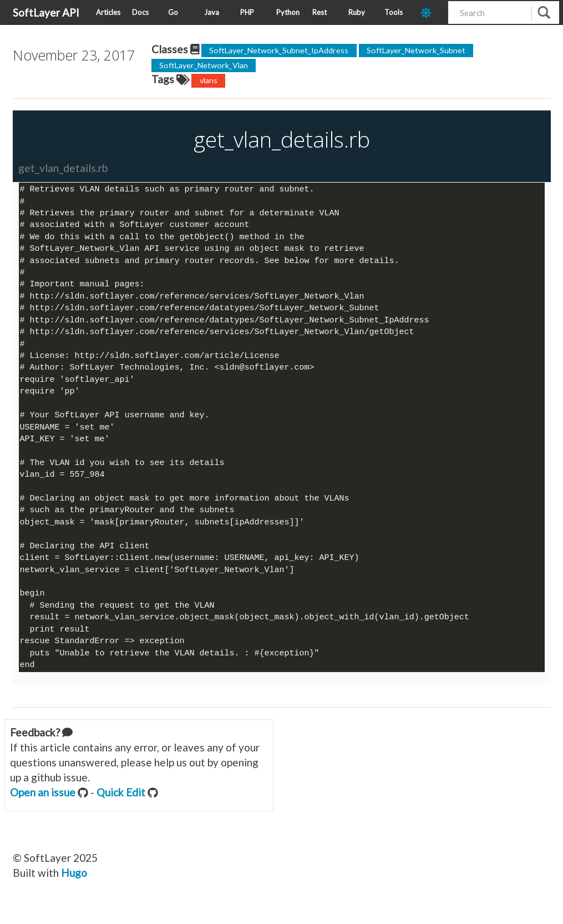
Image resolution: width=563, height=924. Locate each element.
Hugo (74, 886)
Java (212, 12)
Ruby (357, 12)
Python (288, 12)
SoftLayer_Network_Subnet (416, 50)
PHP (247, 12)
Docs (140, 12)
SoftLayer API (46, 12)
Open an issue (43, 806)
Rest (319, 12)
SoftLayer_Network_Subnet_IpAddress (279, 50)
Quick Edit (121, 806)
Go (173, 12)
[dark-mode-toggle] (430, 12)
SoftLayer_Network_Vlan (204, 65)
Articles (108, 12)
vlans (209, 80)
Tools (394, 12)
